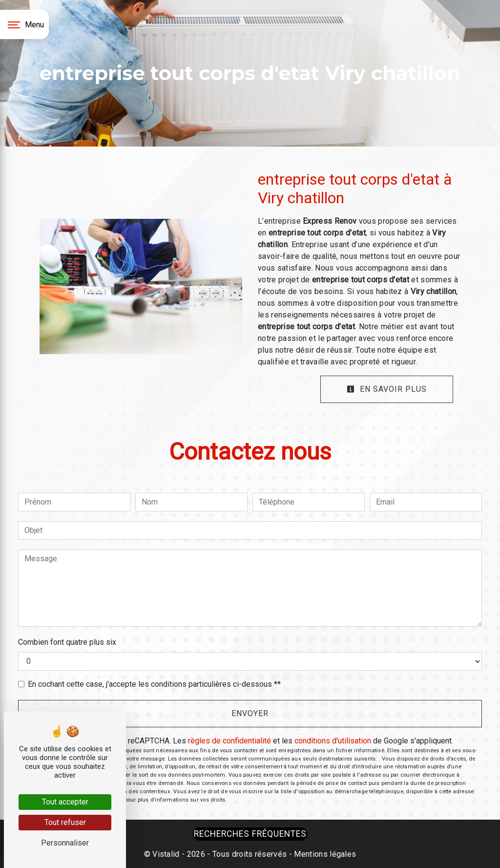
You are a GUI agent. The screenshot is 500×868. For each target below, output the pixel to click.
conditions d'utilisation (333, 741)
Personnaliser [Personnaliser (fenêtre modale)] (65, 843)
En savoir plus (387, 389)
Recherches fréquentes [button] (250, 834)
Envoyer (250, 713)
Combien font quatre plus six (67, 642)
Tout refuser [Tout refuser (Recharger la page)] (65, 822)
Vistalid (166, 854)
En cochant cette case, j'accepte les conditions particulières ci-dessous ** (154, 684)
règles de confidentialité (229, 741)
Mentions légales (324, 854)
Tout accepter (65, 802)
